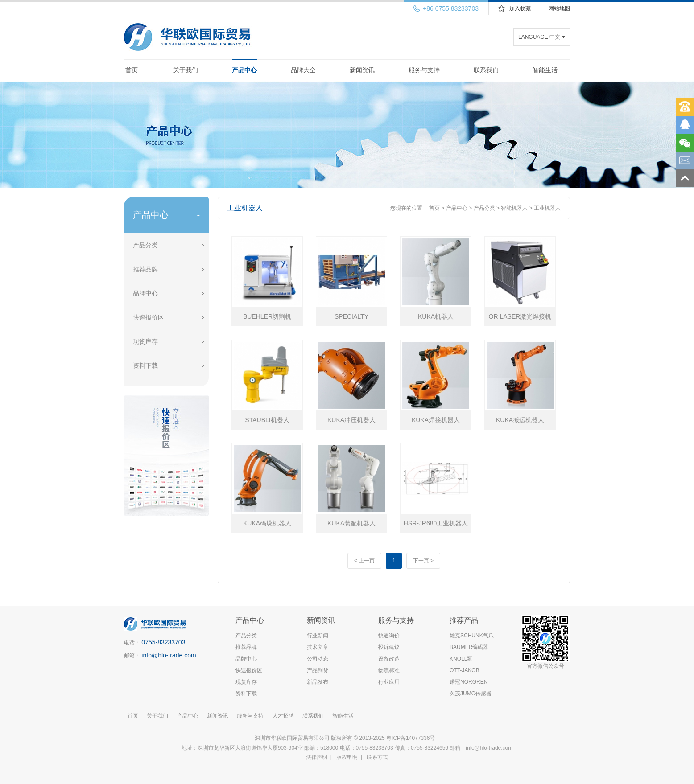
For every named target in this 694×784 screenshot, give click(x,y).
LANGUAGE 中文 (539, 37)
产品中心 (244, 70)
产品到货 (318, 670)
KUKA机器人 (436, 316)
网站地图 (559, 8)
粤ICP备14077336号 (411, 738)
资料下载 (145, 365)
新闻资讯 (362, 70)
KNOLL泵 (461, 659)
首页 (132, 70)
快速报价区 (149, 317)
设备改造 (389, 659)
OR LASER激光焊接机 (520, 316)
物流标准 (389, 670)
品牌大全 (303, 70)
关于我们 (186, 70)
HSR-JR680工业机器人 (436, 523)
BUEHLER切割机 (267, 316)
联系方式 (377, 757)
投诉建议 (389, 647)
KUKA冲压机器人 (351, 420)
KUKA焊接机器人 (436, 420)
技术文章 (318, 647)
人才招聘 (283, 716)
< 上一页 (364, 561)
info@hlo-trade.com (169, 655)
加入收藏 (520, 8)
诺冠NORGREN (469, 682)
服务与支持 (424, 70)
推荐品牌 (145, 269)
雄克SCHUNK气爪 (472, 636)
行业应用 (389, 682)
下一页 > (423, 561)
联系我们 (486, 70)
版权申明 (347, 757)
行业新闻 (318, 636)
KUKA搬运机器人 (520, 420)
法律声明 (317, 757)
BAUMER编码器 (469, 647)
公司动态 (318, 659)
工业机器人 (547, 208)
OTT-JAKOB (465, 670)
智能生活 (545, 70)
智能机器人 (514, 208)
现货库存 (145, 341)
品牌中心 (145, 293)
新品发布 (318, 682)
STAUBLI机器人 (267, 420)
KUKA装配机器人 (351, 523)
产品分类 (145, 245)
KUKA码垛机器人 (267, 523)
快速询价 (389, 636)
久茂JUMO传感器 (471, 694)
